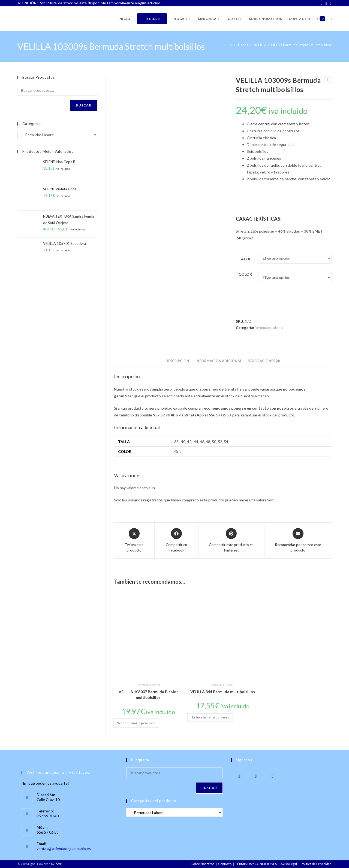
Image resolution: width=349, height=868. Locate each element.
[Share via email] (298, 540)
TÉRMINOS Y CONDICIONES (256, 864)
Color (245, 274)
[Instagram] (326, 3)
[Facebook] (322, 3)
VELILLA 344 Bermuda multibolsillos (223, 692)
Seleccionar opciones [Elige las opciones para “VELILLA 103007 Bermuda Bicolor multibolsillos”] (136, 723)
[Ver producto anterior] (318, 80)
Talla (244, 259)
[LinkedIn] (330, 3)
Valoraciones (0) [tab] (264, 361)
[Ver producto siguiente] (328, 80)
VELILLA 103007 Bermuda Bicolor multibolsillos (148, 695)
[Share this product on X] (134, 540)
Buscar (84, 105)
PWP (58, 864)
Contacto (225, 864)
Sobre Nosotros (203, 864)
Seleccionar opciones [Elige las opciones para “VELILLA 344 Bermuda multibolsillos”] (210, 717)
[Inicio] (231, 45)
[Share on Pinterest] (231, 540)
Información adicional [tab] (219, 361)
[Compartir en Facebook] (177, 540)
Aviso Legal (289, 864)
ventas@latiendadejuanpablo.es (64, 849)
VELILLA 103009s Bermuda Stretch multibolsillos (293, 45)
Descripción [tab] (177, 361)
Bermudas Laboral (269, 328)
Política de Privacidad (316, 864)
